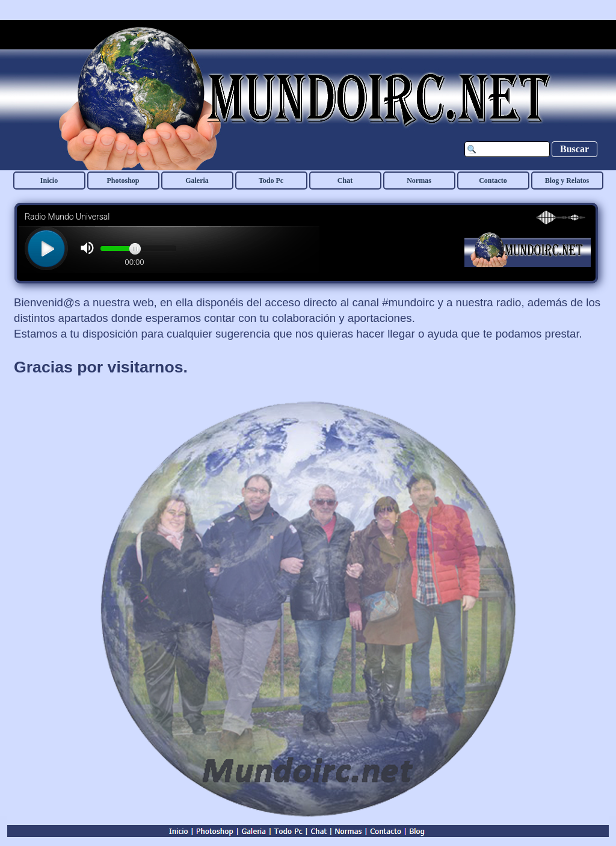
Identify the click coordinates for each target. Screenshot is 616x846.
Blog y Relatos (567, 181)
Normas (419, 181)
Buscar (574, 149)
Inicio (49, 181)
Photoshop (123, 181)
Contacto (493, 181)
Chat (345, 181)
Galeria (197, 181)
